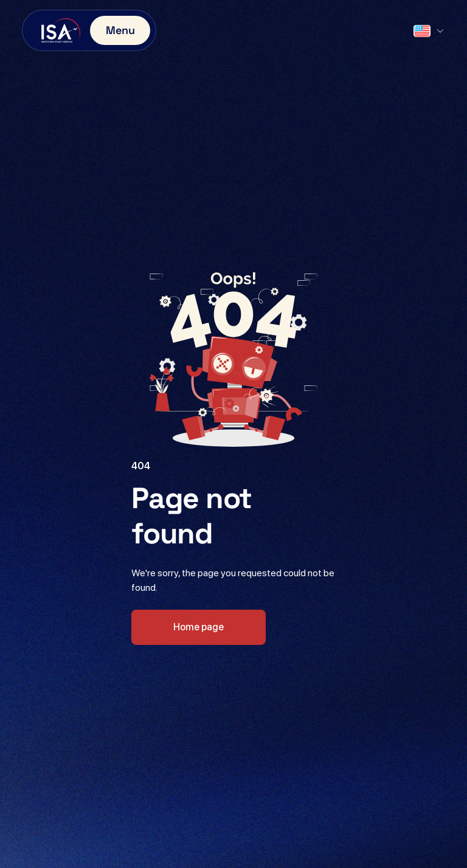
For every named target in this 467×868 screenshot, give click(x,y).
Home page (199, 627)
